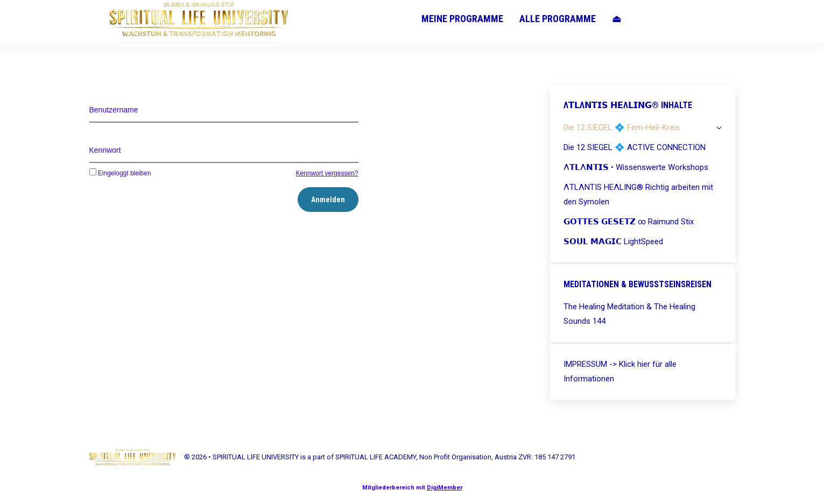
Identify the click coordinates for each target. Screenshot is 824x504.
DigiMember (445, 488)
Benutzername (114, 110)
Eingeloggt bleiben (120, 173)
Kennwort (105, 150)
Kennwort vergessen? (327, 173)
